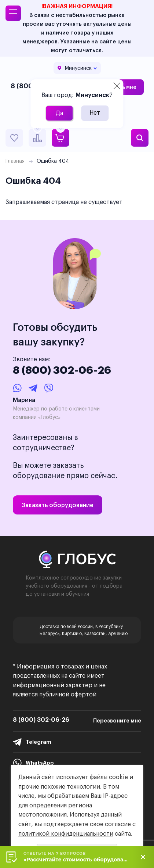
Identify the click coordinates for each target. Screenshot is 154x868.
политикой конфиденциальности (66, 834)
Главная (15, 161)
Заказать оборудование (58, 505)
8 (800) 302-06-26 (62, 370)
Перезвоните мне (117, 721)
